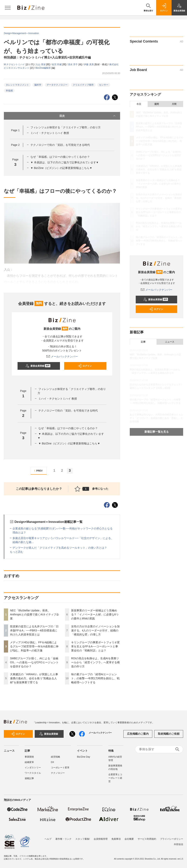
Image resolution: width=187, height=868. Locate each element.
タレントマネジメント (17, 85)
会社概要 (129, 839)
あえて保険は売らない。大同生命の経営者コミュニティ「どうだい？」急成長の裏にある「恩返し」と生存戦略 (156, 418)
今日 (139, 104)
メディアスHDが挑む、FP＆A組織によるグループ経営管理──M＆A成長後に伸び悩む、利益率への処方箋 (34, 646)
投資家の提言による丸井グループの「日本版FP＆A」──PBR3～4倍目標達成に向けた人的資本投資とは (34, 630)
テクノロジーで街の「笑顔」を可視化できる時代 (60, 145)
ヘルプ (48, 839)
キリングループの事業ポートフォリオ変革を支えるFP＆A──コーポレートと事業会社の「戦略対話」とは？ (95, 646)
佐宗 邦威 (57, 64)
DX (53, 762)
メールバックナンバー (62, 356)
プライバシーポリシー (172, 839)
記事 (143, 342)
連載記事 (29, 778)
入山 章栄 (41, 64)
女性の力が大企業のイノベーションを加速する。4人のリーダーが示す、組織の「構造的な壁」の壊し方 (95, 630)
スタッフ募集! (83, 839)
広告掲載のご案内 (138, 734)
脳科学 (38, 85)
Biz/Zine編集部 (43, 68)
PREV (38, 471)
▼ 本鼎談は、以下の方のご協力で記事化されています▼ (65, 162)
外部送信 (179, 844)
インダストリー (33, 768)
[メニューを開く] (8, 8)
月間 (174, 104)
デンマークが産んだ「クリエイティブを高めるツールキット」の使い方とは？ (60, 548)
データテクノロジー (57, 85)
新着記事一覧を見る (157, 432)
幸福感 (9, 91)
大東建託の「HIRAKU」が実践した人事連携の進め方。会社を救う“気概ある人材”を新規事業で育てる (34, 678)
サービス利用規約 (147, 839)
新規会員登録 (38, 366)
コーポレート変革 (60, 768)
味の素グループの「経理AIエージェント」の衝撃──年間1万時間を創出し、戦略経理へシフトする (95, 678)
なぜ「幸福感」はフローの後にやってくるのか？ (60, 157)
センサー (104, 85)
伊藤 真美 (89, 64)
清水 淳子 (73, 64)
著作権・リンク (63, 839)
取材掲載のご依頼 (169, 734)
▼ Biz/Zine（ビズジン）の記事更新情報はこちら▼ (61, 168)
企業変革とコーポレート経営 (115, 778)
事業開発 (29, 757)
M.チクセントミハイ (15, 64)
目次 (88, 116)
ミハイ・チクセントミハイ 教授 (50, 133)
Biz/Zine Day (83, 757)
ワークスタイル (33, 773)
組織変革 (29, 762)
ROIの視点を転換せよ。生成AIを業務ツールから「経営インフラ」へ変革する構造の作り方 (95, 662)
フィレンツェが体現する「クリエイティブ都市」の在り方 (66, 127)
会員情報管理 (101, 839)
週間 (157, 104)
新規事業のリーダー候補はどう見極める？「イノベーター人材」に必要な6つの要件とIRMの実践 (95, 614)
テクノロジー (58, 773)
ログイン (85, 366)
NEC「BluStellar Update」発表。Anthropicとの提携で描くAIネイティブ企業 (35, 614)
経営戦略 (56, 757)
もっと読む (17, 552)
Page (15, 130)
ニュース (170, 342)
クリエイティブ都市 (83, 85)
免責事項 (116, 839)
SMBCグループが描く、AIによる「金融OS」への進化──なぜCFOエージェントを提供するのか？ (34, 662)
